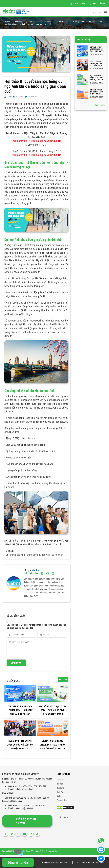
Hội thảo (60, 785)
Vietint (9, 98)
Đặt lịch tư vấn (77, 4)
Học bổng (60, 789)
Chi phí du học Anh (15, 556)
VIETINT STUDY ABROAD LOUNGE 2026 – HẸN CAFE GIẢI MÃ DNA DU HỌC (20, 711)
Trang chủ (61, 781)
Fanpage (64, 818)
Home (7, 23)
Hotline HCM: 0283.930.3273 (90, 863)
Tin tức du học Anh (76, 23)
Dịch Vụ (60, 793)
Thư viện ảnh (62, 801)
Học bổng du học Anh (23, 23)
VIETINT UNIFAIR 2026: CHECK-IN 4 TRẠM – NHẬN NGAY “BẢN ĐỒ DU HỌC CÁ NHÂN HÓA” (53, 746)
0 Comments (33, 98)
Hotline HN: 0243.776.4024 (55, 863)
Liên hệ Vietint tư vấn (26, 822)
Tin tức (61, 23)
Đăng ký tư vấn (18, 862)
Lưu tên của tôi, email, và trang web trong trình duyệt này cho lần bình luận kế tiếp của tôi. (36, 627)
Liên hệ (102, 4)
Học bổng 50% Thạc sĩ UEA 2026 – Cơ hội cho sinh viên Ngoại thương (53, 711)
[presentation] (60, 680)
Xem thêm (100, 106)
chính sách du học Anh (38, 556)
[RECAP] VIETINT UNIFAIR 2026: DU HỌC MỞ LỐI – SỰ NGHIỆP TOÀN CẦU (20, 746)
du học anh (57, 556)
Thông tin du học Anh (45, 23)
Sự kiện (92, 4)
